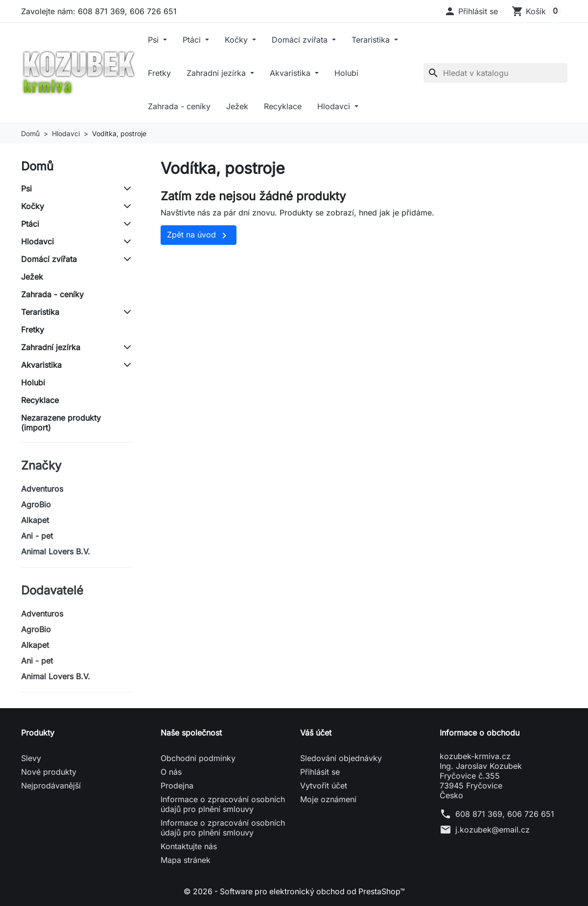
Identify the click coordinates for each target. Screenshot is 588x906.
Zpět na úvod (199, 236)
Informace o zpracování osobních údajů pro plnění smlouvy (223, 804)
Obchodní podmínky (198, 758)
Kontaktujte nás (189, 846)
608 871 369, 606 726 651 (505, 814)
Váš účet (316, 733)
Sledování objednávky (341, 758)
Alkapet (35, 520)
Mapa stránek (186, 860)
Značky (41, 465)
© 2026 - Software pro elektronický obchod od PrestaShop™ (294, 891)
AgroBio (36, 504)
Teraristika (372, 40)
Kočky (237, 40)
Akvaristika (291, 73)
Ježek (237, 106)
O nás (171, 772)
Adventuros (42, 489)
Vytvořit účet (324, 786)
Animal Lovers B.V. (56, 551)
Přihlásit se (320, 772)
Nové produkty (49, 772)
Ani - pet (37, 536)
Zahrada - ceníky (179, 106)
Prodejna (177, 786)
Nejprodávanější (51, 786)
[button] (471, 11)
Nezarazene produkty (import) (61, 423)
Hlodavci (335, 106)
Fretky (159, 73)
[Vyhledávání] (495, 73)
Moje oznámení (328, 799)
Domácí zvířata (301, 40)
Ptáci (193, 40)
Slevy (31, 758)
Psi (154, 40)
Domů (37, 166)
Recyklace (283, 106)
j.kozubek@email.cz (493, 830)
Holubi (346, 73)
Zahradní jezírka (217, 73)
